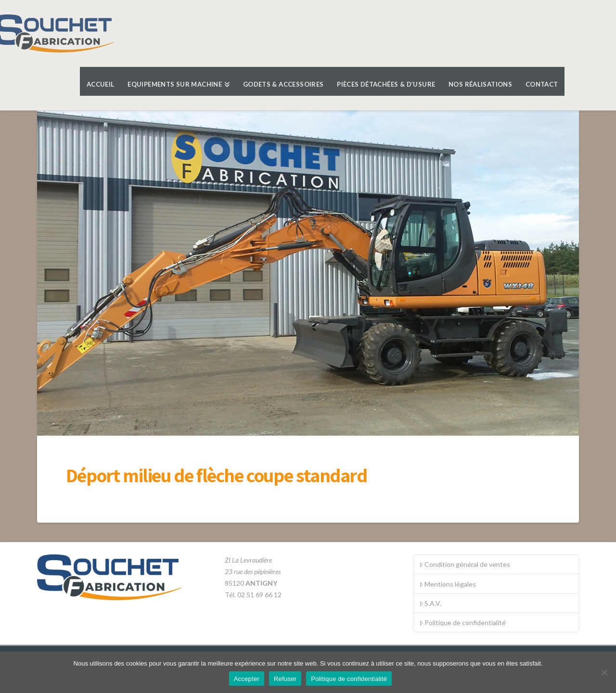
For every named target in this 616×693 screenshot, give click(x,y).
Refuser (285, 679)
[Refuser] (604, 672)
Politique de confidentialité (462, 622)
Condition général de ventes (465, 564)
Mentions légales (448, 584)
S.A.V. (430, 603)
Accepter (247, 679)
